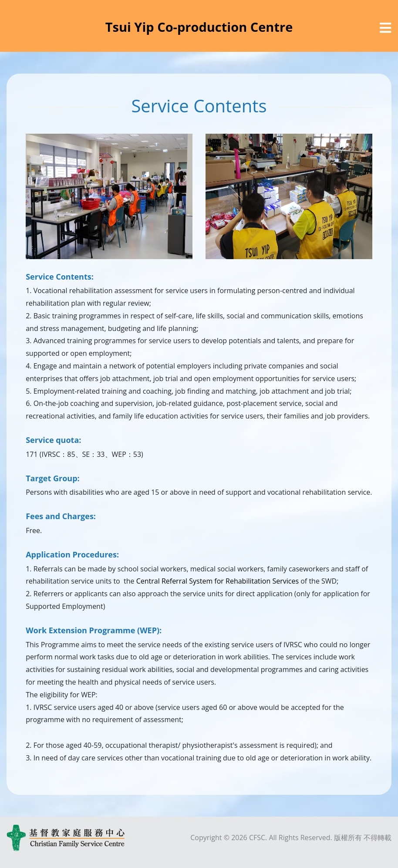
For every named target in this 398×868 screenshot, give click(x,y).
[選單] (385, 28)
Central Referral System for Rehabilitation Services (218, 581)
